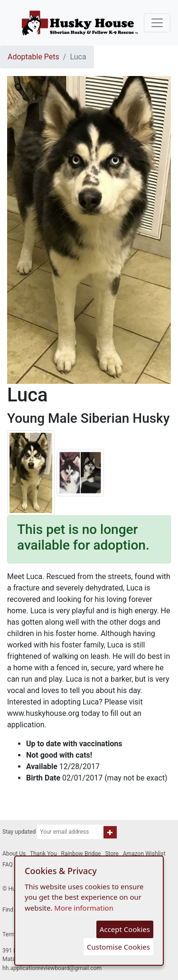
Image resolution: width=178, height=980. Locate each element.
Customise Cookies (118, 947)
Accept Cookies (125, 929)
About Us (14, 854)
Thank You (43, 854)
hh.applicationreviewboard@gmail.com (52, 968)
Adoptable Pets (33, 57)
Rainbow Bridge (81, 854)
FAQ (8, 865)
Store (112, 854)
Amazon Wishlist (144, 854)
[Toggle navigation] (157, 23)
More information (84, 908)
